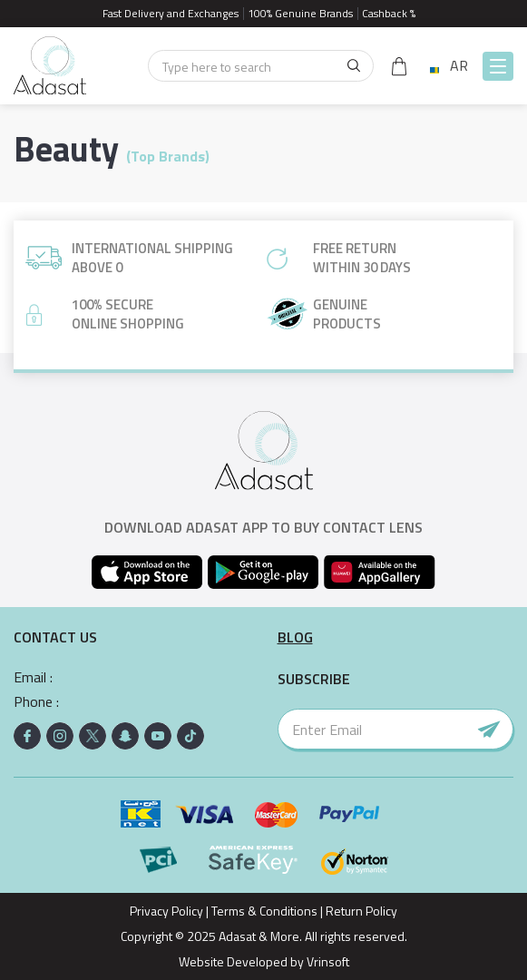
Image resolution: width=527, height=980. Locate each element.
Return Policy (361, 911)
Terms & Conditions (264, 911)
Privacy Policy (166, 911)
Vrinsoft (327, 961)
